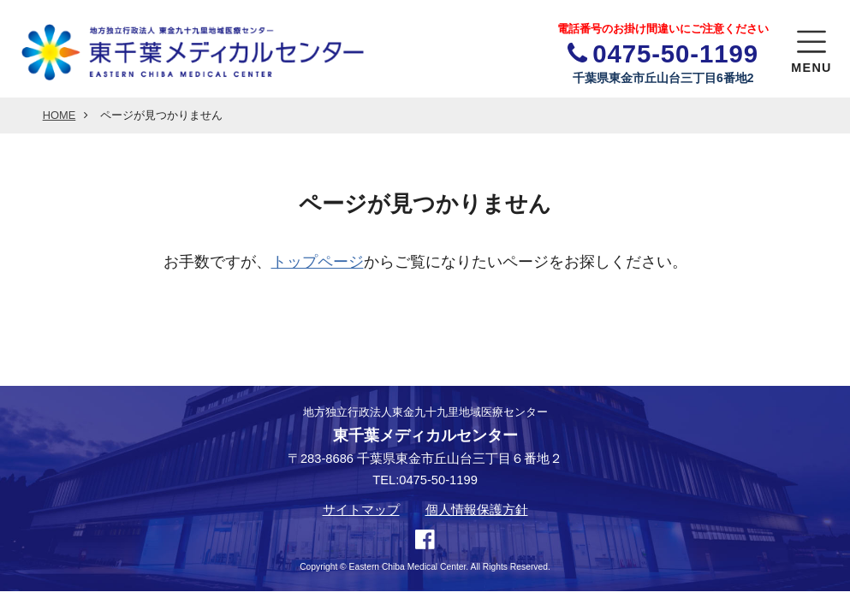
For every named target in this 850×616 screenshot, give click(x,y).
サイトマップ (361, 510)
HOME (59, 115)
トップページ (318, 262)
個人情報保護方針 (477, 510)
